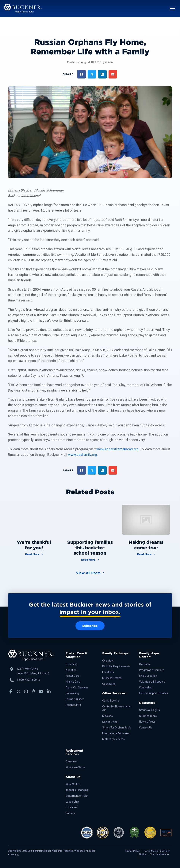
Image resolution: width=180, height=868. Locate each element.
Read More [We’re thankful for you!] (34, 554)
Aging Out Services (77, 687)
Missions (107, 716)
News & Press (147, 722)
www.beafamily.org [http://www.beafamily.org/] (82, 455)
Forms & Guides (75, 699)
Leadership (72, 802)
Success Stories (112, 678)
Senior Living (110, 722)
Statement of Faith (77, 796)
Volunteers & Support (152, 682)
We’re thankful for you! (34, 545)
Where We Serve (75, 767)
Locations (108, 672)
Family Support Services (154, 693)
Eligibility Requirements (116, 666)
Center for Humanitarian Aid (117, 708)
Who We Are (73, 784)
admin (109, 62)
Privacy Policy (132, 851)
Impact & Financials (77, 790)
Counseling (72, 693)
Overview (71, 664)
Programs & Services (152, 670)
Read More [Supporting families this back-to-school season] (90, 559)
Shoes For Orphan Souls (117, 728)
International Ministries (116, 733)
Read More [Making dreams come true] (146, 554)
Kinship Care (73, 682)
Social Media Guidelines (157, 851)
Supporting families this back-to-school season (90, 548)
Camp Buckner (111, 701)
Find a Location (148, 676)
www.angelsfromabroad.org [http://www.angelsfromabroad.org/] (117, 449)
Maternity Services (113, 739)
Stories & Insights (149, 710)
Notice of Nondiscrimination (155, 854)
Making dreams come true (146, 545)
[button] (172, 9)
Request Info (73, 705)
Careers (70, 813)
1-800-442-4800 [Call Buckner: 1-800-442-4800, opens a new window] (28, 680)
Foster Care (73, 676)
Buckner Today (148, 716)
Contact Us (146, 728)
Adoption (71, 670)
